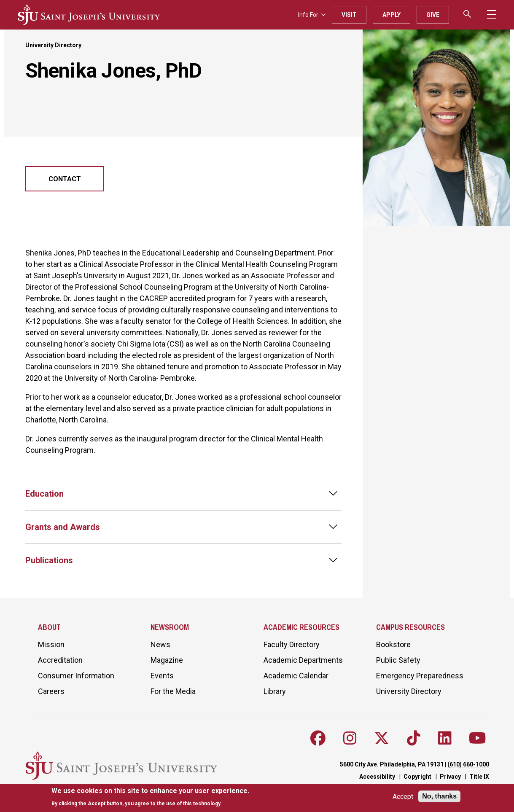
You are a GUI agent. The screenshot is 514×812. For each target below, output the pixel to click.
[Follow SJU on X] (382, 738)
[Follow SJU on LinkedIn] (445, 738)
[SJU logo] (89, 15)
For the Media (173, 691)
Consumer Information (76, 676)
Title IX (479, 777)
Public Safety (398, 660)
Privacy (450, 777)
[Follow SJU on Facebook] (318, 738)
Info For (312, 15)
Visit (349, 15)
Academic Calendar (296, 676)
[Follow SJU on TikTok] (414, 738)
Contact (65, 179)
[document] (150, 797)
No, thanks (439, 796)
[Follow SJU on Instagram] (350, 738)
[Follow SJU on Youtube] (478, 738)
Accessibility (377, 777)
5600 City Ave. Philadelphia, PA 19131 (392, 764)
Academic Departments (303, 660)
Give (433, 15)
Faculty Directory (292, 644)
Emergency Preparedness (420, 676)
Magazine (167, 660)
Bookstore (393, 644)
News (160, 644)
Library (275, 691)
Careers (51, 691)
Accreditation (60, 660)
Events (162, 676)
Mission (51, 644)
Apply (392, 15)
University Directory (53, 45)
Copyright (417, 777)
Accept (403, 797)
